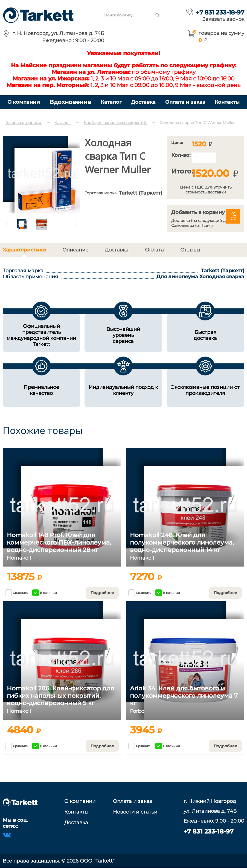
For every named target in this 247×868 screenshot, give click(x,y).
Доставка (143, 102)
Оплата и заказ (185, 102)
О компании (24, 102)
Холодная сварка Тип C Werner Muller (197, 123)
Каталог (111, 102)
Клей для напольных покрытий (116, 123)
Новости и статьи (135, 812)
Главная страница (24, 123)
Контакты (227, 102)
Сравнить (17, 593)
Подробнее (102, 593)
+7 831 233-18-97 (220, 12)
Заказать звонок (223, 19)
